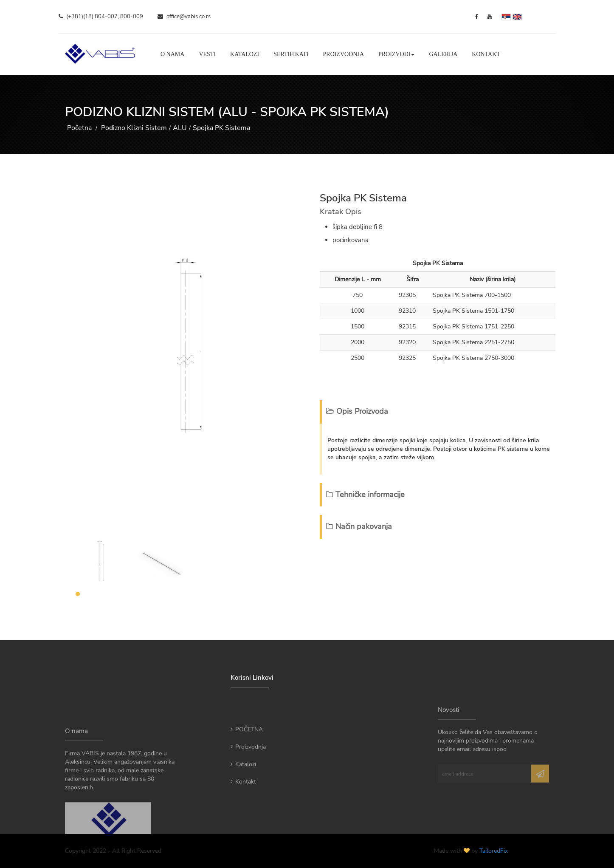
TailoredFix (494, 851)
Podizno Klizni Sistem (134, 128)
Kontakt (486, 54)
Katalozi (245, 54)
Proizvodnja (344, 54)
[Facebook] (477, 17)
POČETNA (247, 750)
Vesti (207, 54)
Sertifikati (291, 54)
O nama (172, 54)
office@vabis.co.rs (184, 17)
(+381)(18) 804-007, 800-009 (101, 17)
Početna (79, 128)
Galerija (443, 54)
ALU (180, 128)
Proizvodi (396, 54)
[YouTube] (490, 17)
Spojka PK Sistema (221, 128)
